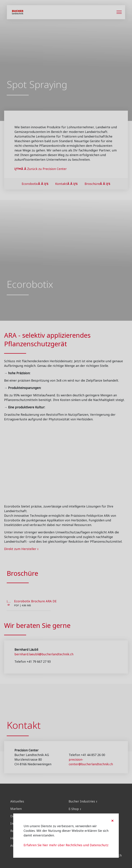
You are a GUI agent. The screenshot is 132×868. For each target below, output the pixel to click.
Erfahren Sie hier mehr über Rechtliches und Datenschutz (66, 845)
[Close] (112, 821)
